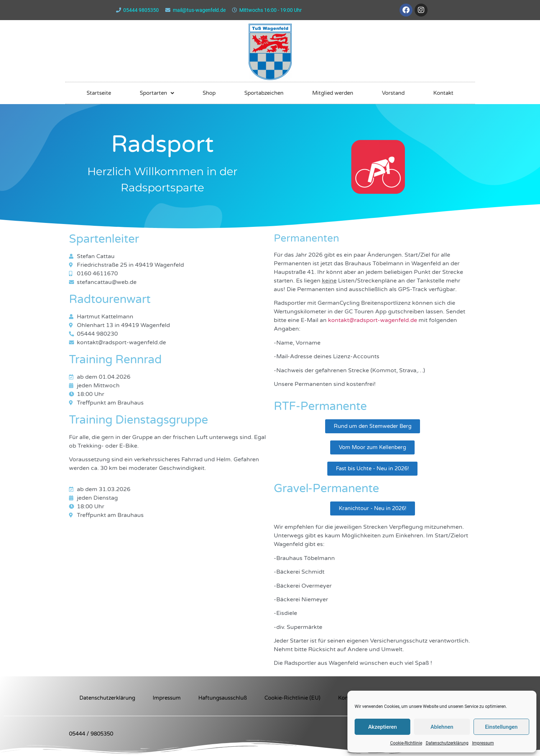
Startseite (99, 93)
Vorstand (393, 93)
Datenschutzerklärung (447, 743)
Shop (209, 93)
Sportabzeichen (264, 93)
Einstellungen (501, 727)
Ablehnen (442, 727)
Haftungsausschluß (223, 698)
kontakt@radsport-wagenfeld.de (373, 320)
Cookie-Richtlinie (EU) (292, 698)
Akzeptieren (383, 727)
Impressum (483, 743)
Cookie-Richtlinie (406, 743)
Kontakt (443, 93)
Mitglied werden (333, 93)
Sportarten (157, 93)
